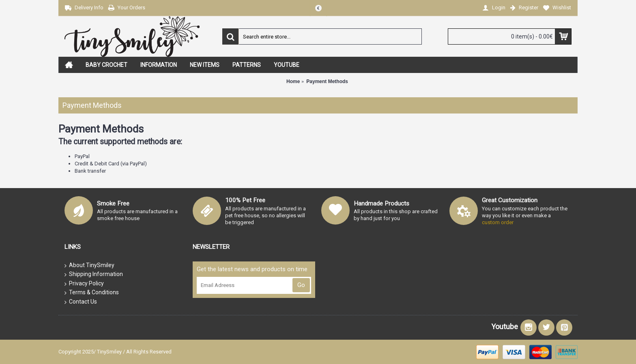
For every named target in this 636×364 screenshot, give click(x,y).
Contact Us (81, 302)
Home (293, 81)
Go (301, 285)
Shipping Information (94, 274)
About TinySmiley (89, 266)
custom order (498, 222)
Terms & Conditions (92, 293)
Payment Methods (327, 81)
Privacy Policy (84, 284)
